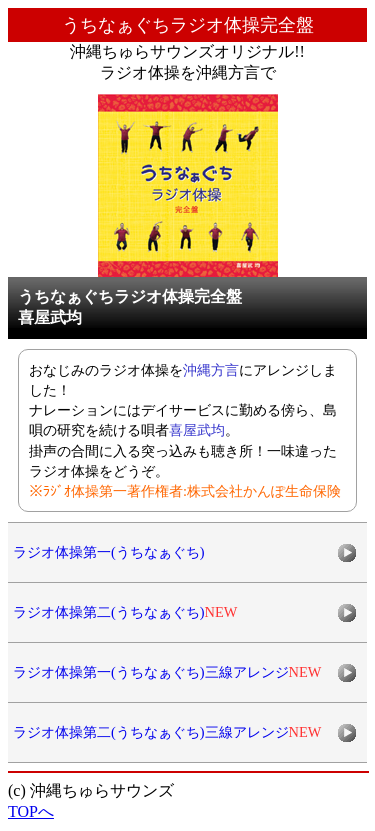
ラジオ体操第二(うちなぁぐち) (125, 612)
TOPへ (31, 811)
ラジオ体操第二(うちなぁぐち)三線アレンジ (167, 732)
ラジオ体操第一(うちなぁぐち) (109, 552)
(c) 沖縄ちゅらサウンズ (91, 790)
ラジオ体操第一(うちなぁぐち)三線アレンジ (167, 672)
